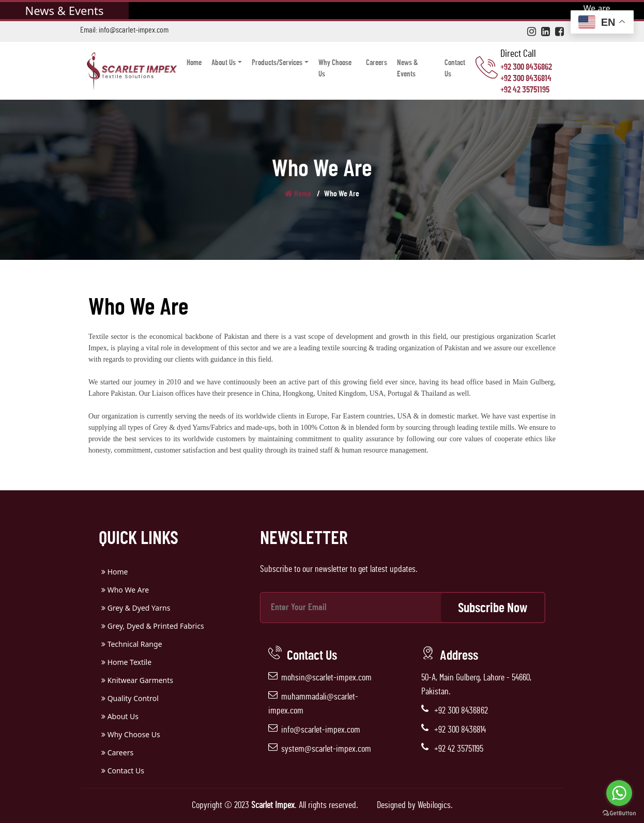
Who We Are (125, 590)
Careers (377, 63)
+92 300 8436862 (526, 67)
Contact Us (455, 69)
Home (194, 63)
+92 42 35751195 (525, 90)
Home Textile (126, 662)
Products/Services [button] (277, 63)
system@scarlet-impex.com (326, 749)
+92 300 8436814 (526, 78)
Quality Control (130, 698)
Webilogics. (435, 805)
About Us (120, 716)
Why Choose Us (335, 69)
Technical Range (132, 644)
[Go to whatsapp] (619, 793)
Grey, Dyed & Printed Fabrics (153, 626)
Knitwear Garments (137, 680)
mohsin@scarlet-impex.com (326, 678)
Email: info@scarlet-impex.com (124, 30)
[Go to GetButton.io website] (619, 813)
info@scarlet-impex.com (321, 730)
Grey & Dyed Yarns (136, 608)
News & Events (408, 69)
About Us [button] (224, 63)
